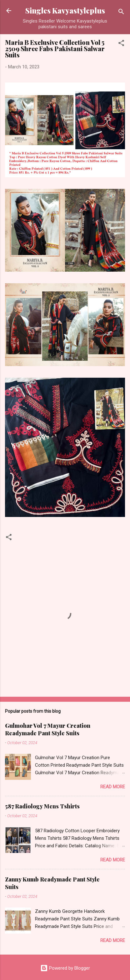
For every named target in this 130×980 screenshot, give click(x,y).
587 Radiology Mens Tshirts (42, 806)
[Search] (121, 13)
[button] (121, 44)
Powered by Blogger (65, 968)
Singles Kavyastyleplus (65, 11)
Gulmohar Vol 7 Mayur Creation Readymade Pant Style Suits (48, 729)
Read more (113, 787)
